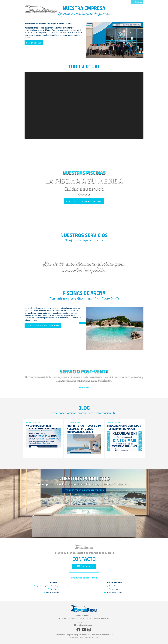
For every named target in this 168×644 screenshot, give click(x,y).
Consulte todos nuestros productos (84, 490)
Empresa (78, 10)
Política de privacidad (62, 635)
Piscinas (88, 10)
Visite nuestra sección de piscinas (84, 201)
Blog (130, 10)
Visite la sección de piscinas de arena (43, 326)
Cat (128, 2)
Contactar (84, 566)
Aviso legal (73, 635)
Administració (74, 638)
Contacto (138, 10)
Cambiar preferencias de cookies (102, 635)
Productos (109, 10)
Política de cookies (84, 635)
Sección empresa (34, 43)
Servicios (98, 10)
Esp (125, 2)
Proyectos (120, 10)
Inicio (70, 10)
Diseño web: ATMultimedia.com (89, 638)
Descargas (137, 2)
